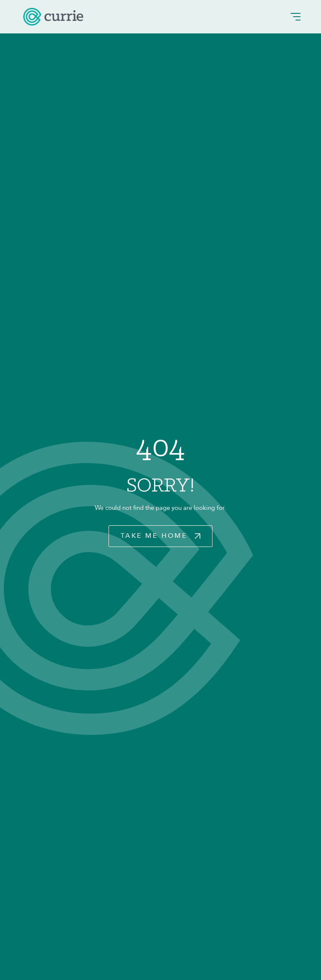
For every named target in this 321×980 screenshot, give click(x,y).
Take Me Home (154, 536)
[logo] (53, 17)
